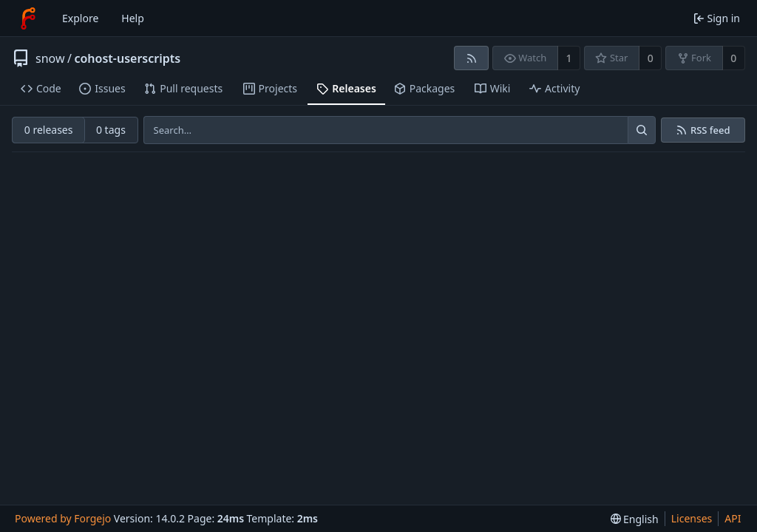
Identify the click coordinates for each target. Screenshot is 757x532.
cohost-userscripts (127, 58)
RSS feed (710, 130)
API (733, 518)
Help (133, 18)
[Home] (28, 18)
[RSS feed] (471, 58)
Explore (80, 18)
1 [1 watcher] (569, 58)
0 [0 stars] (651, 58)
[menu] (635, 519)
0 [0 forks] (733, 58)
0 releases (49, 130)
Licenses (692, 518)
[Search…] (642, 130)
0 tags (111, 130)
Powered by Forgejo (63, 518)
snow (50, 58)
